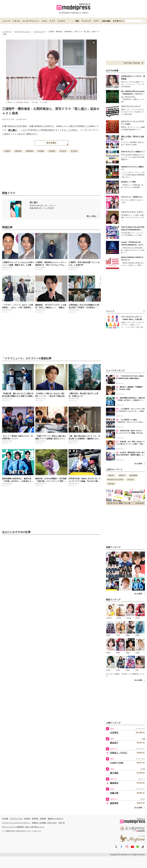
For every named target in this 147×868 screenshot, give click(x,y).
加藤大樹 (114, 793)
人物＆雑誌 (106, 21)
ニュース (6, 21)
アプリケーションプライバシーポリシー (16, 823)
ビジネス (61, 21)
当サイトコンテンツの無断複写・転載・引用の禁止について (23, 827)
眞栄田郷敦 (133, 475)
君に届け (12, 130)
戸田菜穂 (52, 151)
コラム (44, 21)
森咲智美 (114, 803)
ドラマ (96, 21)
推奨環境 (35, 819)
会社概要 (5, 819)
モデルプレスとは (16, 819)
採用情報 (43, 819)
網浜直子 (122, 475)
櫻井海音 (18, 151)
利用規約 (27, 819)
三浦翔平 (7, 151)
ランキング (86, 21)
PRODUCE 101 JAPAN (115, 480)
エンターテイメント (31, 21)
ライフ (52, 21)
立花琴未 (114, 733)
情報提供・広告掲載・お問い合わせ (44, 823)
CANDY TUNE (117, 763)
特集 (77, 21)
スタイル (16, 21)
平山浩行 (63, 151)
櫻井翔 (111, 475)
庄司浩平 (131, 480)
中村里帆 (41, 151)
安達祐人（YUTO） (119, 753)
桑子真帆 (114, 773)
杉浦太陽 (111, 484)
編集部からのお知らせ (56, 819)
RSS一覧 (62, 823)
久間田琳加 (29, 151)
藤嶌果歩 (114, 783)
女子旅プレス (118, 21)
